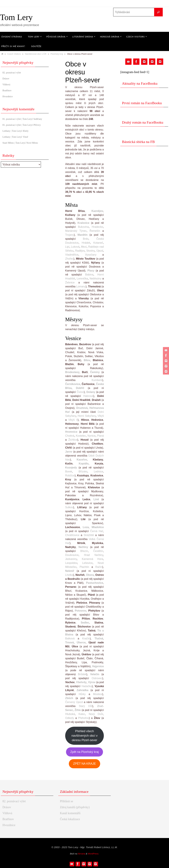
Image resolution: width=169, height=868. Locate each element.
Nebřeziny (96, 279)
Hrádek (86, 243)
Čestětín (98, 551)
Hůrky (82, 694)
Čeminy (95, 372)
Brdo (86, 239)
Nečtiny (83, 547)
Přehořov (84, 718)
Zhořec (69, 259)
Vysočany (91, 255)
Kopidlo (84, 464)
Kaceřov (82, 460)
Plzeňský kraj (57, 54)
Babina (89, 275)
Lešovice (87, 563)
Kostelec (81, 436)
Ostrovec (97, 678)
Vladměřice (72, 255)
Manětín (83, 235)
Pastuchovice (94, 583)
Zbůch (69, 698)
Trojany (70, 235)
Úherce (81, 642)
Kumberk (97, 380)
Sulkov (69, 507)
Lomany (81, 286)
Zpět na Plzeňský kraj (84, 752)
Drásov (7, 78)
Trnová (69, 642)
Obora (90, 575)
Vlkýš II (73, 420)
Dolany (91, 392)
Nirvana (82, 854)
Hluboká (70, 714)
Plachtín (84, 567)
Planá (100, 436)
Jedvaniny (71, 559)
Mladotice (98, 527)
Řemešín (95, 231)
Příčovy (7, 134)
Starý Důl (85, 706)
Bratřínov (8, 90)
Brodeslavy (72, 372)
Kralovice (84, 223)
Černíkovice (73, 384)
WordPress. (93, 854)
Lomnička (82, 279)
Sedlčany (8, 123)
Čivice (80, 392)
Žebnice (70, 283)
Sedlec (85, 623)
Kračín (86, 638)
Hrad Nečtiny (94, 555)
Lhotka (69, 575)
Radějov (80, 251)
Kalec (82, 714)
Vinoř (31, 146)
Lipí (67, 247)
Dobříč (80, 388)
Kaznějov (97, 211)
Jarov (69, 452)
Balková (70, 638)
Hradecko (97, 227)
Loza (86, 527)
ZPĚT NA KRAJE (84, 764)
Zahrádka (82, 690)
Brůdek (82, 674)
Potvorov (80, 611)
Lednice (99, 472)
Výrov (92, 682)
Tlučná (99, 638)
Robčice (70, 475)
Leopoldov (71, 563)
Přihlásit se (67, 801)
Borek (69, 472)
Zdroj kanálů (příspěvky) (75, 807)
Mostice (98, 694)
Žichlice (73, 440)
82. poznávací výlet (14, 72)
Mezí (84, 247)
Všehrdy (81, 682)
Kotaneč (98, 243)
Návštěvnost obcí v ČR (36, 54)
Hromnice (71, 432)
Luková (75, 247)
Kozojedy (71, 468)
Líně (96, 499)
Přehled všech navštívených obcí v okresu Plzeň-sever (84, 736)
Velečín (95, 674)
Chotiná (70, 436)
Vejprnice (98, 666)
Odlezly (70, 718)
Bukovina (83, 227)
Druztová (82, 408)
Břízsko (83, 472)
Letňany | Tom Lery (14, 140)
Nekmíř (70, 571)
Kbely (31, 140)
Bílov (87, 360)
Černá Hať (97, 531)
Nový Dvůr (96, 714)
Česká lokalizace (70, 819)
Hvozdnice (9, 96)
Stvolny (91, 251)
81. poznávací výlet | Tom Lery (21, 119)
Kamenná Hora (93, 559)
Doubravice (72, 555)
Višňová (7, 84)
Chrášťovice (72, 535)
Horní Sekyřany (87, 416)
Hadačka (87, 686)
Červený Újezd (74, 702)
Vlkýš (101, 416)
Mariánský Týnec (76, 231)
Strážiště (89, 535)
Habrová (88, 396)
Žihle (78, 710)
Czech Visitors (14, 54)
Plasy (91, 271)
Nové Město (40, 152)
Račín (99, 567)
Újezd (100, 251)
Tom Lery (16, 17)
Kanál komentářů (70, 813)
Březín (84, 551)
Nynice (92, 436)
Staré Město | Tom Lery (17, 152)
